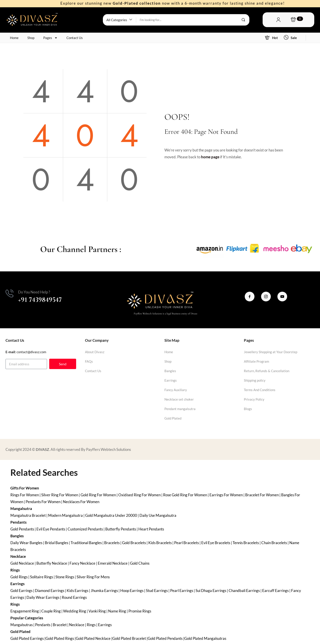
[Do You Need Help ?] (9, 293)
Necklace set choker (179, 399)
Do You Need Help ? (34, 292)
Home (14, 38)
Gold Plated (173, 418)
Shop (31, 38)
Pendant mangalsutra (180, 409)
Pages (50, 38)
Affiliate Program (256, 361)
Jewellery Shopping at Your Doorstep (271, 352)
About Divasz (95, 352)
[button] (120, 20)
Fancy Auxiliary (176, 390)
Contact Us (75, 38)
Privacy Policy (254, 399)
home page (210, 157)
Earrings (171, 380)
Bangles (170, 371)
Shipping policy (255, 380)
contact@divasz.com (31, 352)
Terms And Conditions (260, 390)
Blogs (248, 409)
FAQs (89, 361)
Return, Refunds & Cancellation (267, 371)
